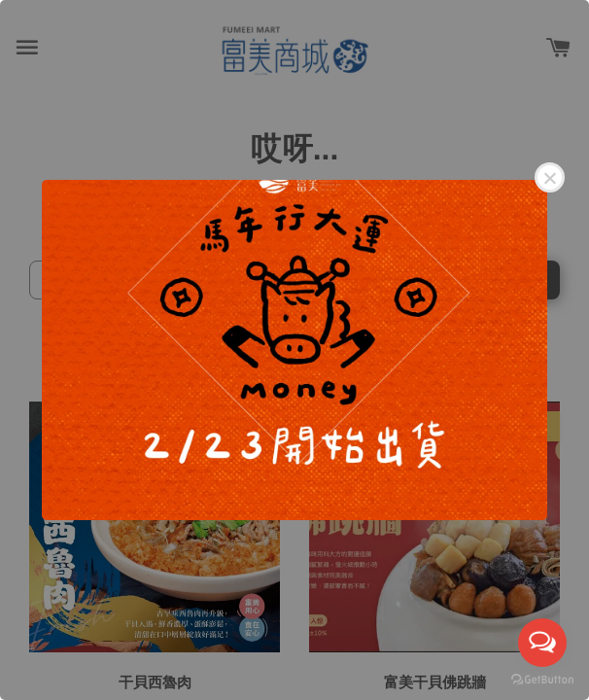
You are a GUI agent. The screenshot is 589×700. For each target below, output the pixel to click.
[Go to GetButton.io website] (542, 680)
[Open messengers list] (542, 643)
